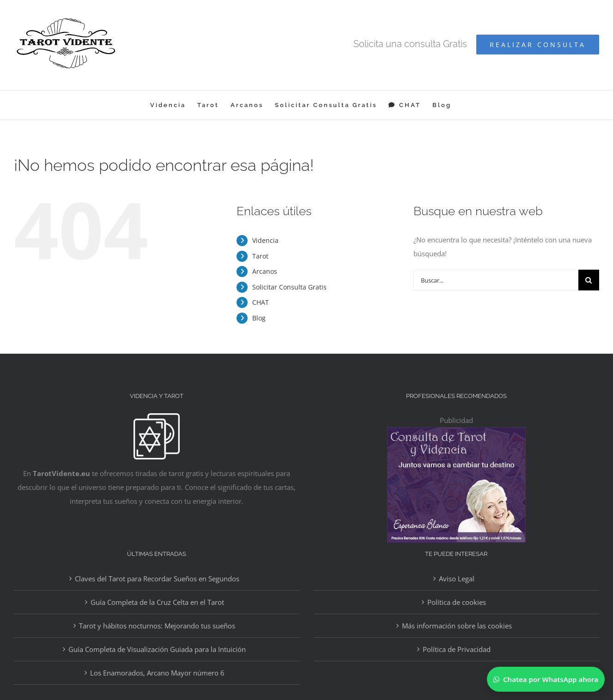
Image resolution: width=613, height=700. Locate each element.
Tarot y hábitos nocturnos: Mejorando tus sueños (157, 626)
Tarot (260, 256)
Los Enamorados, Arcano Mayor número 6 (157, 673)
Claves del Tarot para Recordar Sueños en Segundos (157, 579)
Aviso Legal (457, 579)
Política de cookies (457, 602)
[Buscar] (589, 280)
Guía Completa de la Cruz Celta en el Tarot (157, 602)
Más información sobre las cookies (457, 626)
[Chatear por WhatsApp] (546, 679)
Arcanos (265, 271)
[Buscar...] (496, 280)
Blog (259, 318)
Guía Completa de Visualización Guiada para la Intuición (157, 649)
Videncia (265, 240)
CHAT (261, 302)
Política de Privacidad (457, 649)
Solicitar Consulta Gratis (289, 287)
